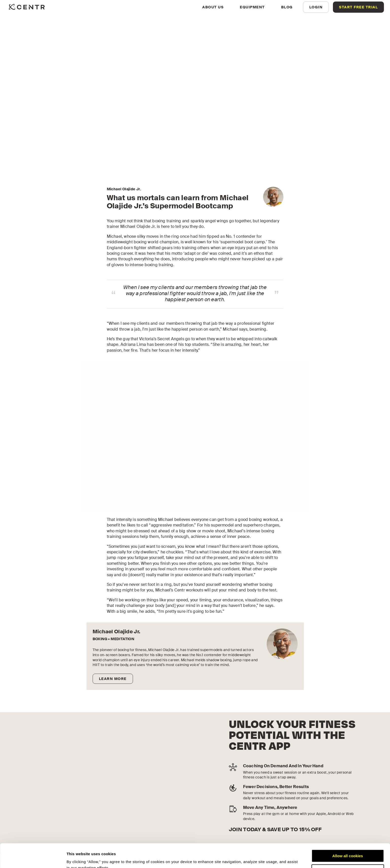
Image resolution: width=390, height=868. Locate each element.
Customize (348, 847)
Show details (78, 858)
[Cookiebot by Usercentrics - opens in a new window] (33, 858)
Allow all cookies (348, 832)
